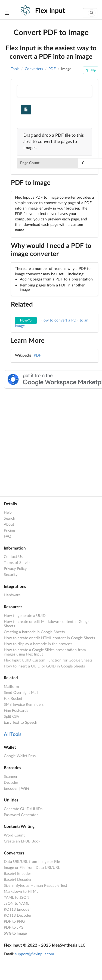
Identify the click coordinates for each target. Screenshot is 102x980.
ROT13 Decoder (18, 916)
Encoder (11, 789)
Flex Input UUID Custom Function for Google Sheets (48, 660)
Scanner (11, 777)
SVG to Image (15, 934)
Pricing (9, 530)
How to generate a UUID (25, 616)
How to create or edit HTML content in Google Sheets (49, 638)
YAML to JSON (17, 898)
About (9, 525)
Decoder (11, 783)
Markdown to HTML (21, 892)
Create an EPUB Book (22, 841)
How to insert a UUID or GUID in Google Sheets (44, 666)
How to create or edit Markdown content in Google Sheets (47, 624)
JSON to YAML (16, 904)
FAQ (7, 536)
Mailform (11, 687)
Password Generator (21, 815)
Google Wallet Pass (20, 756)
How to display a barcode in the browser (38, 644)
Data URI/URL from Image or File (32, 862)
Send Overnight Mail (21, 693)
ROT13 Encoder (17, 910)
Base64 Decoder (18, 880)
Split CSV (12, 717)
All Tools (13, 735)
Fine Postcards (16, 711)
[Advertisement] (51, 441)
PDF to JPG (14, 928)
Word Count (14, 835)
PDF (52, 69)
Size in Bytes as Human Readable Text (35, 886)
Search (10, 519)
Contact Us (13, 557)
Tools (15, 69)
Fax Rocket (13, 699)
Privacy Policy (15, 569)
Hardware (12, 595)
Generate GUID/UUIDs (23, 809)
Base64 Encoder (17, 874)
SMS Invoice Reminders (24, 705)
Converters (34, 69)
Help (90, 70)
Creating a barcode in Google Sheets (34, 632)
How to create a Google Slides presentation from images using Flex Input (45, 652)
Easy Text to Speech (21, 723)
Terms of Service (18, 563)
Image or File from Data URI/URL (32, 868)
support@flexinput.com (35, 954)
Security (11, 575)
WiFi (25, 789)
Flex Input (50, 11)
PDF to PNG (14, 922)
